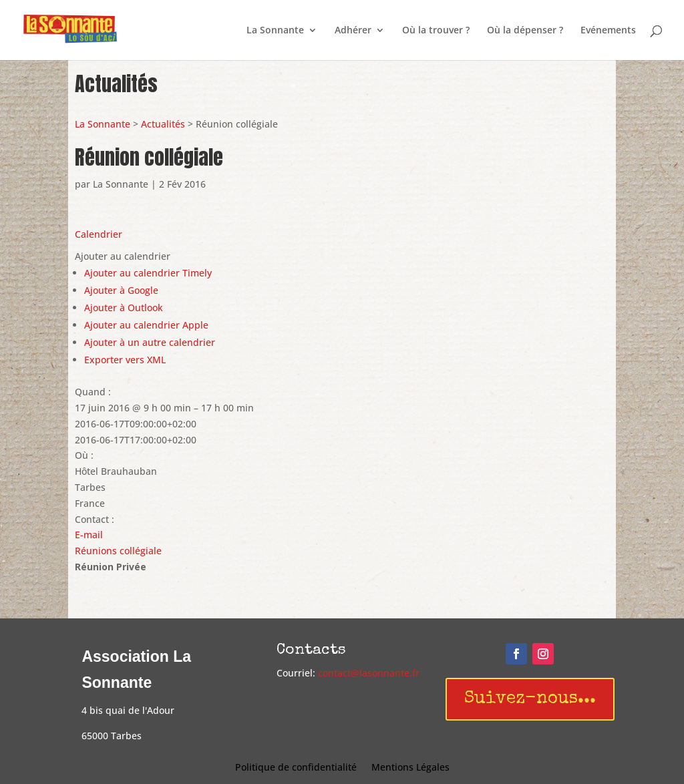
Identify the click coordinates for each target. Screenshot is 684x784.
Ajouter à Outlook (124, 308)
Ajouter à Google (121, 290)
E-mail (89, 535)
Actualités (163, 124)
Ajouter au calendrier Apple (146, 325)
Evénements (608, 31)
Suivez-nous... (530, 699)
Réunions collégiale (118, 551)
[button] (123, 256)
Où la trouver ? (436, 31)
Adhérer (353, 31)
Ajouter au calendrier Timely (148, 273)
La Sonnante (275, 31)
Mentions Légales (410, 768)
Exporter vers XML (125, 360)
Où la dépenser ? (525, 31)
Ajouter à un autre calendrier (150, 342)
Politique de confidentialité (296, 768)
